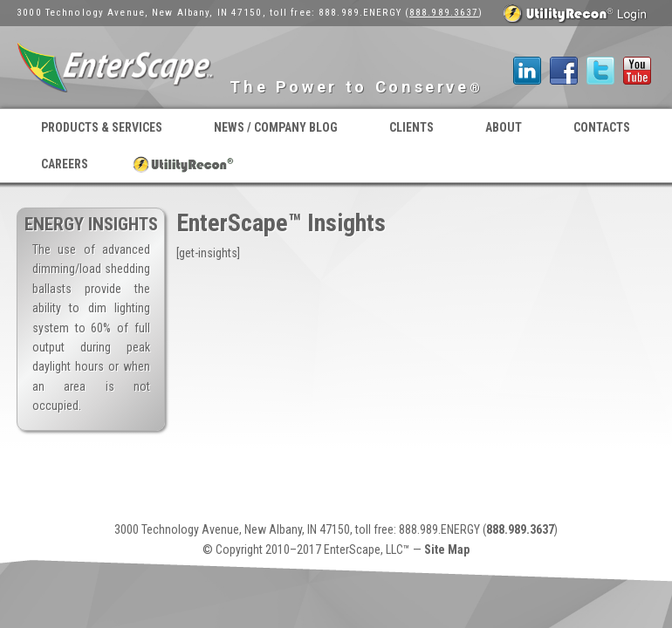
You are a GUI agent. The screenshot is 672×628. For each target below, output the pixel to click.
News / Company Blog (276, 127)
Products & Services (102, 127)
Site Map (447, 549)
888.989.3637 (444, 13)
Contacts (602, 127)
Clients (411, 127)
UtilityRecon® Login (183, 164)
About (504, 127)
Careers (65, 164)
